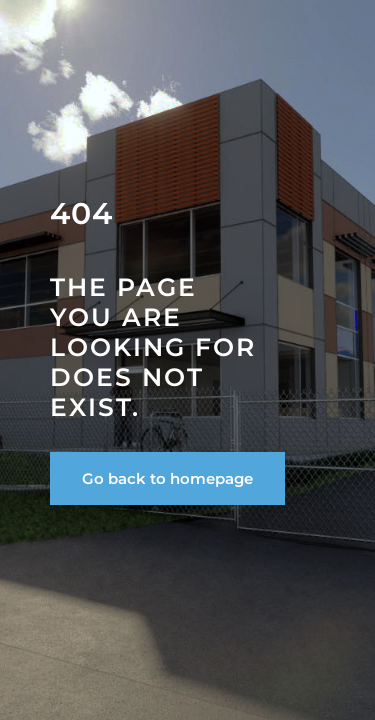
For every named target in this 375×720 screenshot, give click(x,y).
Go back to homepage (167, 478)
